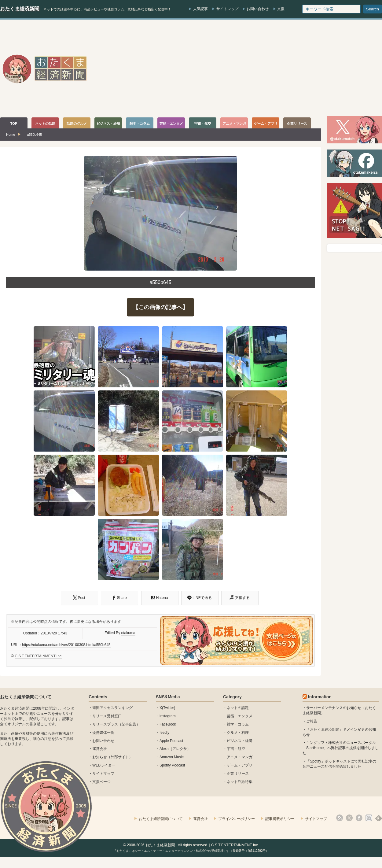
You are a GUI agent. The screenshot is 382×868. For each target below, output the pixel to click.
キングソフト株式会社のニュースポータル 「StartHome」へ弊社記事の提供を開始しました (341, 748)
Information (320, 697)
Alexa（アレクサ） (175, 749)
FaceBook (168, 724)
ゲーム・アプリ (240, 765)
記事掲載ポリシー (280, 819)
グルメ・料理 (238, 733)
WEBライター (104, 765)
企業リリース (238, 774)
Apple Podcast (171, 741)
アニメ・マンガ (240, 757)
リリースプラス (105, 724)
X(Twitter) (167, 708)
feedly (164, 733)
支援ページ (101, 782)
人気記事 (200, 9)
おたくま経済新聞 (20, 9)
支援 (281, 9)
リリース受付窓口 (107, 716)
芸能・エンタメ (240, 716)
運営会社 (100, 749)
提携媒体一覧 (103, 733)
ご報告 (312, 721)
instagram (168, 716)
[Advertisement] (317, 68)
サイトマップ (227, 9)
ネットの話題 (238, 708)
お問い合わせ (258, 9)
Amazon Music (172, 757)
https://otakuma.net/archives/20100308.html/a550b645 (66, 645)
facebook (359, 818)
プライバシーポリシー (237, 819)
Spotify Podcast (172, 765)
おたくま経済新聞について (26, 697)
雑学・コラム (238, 724)
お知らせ (100, 757)
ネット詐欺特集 (240, 782)
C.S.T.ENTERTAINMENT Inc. (39, 656)
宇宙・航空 (236, 749)
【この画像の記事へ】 (160, 307)
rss (340, 818)
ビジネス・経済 (240, 741)
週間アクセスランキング (112, 708)
